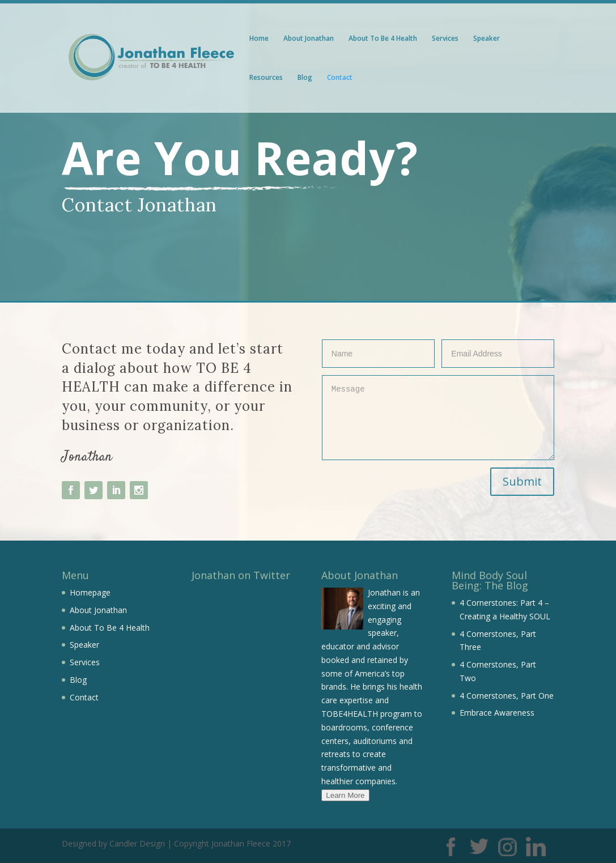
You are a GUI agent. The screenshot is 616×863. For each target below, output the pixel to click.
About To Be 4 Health (383, 39)
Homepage (90, 592)
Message (438, 418)
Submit (522, 481)
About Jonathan (309, 39)
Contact (340, 78)
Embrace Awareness (497, 713)
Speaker (487, 39)
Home (259, 39)
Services (445, 39)
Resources (266, 78)
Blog (305, 78)
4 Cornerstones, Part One (507, 696)
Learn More (345, 795)
